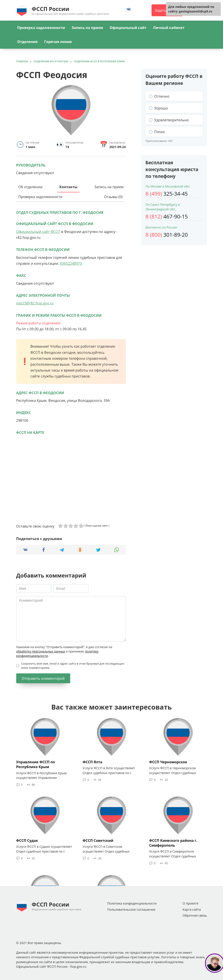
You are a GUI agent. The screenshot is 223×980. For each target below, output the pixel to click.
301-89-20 (167, 235)
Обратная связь (195, 915)
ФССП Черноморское (168, 762)
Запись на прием (87, 28)
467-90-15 (167, 216)
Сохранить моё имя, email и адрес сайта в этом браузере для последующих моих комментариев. (73, 666)
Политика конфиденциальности (132, 903)
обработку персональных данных (41, 651)
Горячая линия (58, 42)
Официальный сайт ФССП (38, 232)
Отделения (28, 42)
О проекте (191, 903)
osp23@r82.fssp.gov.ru (35, 303)
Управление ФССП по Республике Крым (36, 764)
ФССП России (50, 9)
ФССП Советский (98, 840)
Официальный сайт (128, 28)
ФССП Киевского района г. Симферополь (173, 843)
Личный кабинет (169, 28)
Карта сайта (192, 909)
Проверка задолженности (41, 28)
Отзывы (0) (113, 197)
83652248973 (71, 263)
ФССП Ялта (93, 762)
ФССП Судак (27, 840)
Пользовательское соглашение (131, 909)
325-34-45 (167, 194)
